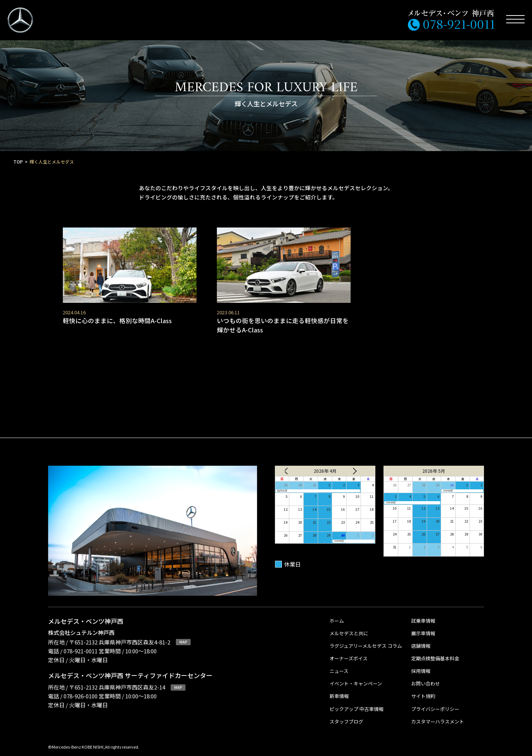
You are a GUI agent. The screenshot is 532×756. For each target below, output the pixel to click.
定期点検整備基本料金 (435, 652)
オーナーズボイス (349, 652)
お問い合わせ (426, 678)
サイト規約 (423, 690)
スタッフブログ (346, 716)
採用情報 (421, 665)
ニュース (339, 665)
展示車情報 (423, 627)
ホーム (337, 615)
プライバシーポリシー (435, 703)
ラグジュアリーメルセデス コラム (366, 640)
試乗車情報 (423, 615)
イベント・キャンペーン (356, 678)
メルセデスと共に (349, 627)
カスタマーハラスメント (438, 716)
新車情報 (339, 690)
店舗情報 (421, 640)
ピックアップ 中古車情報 (357, 703)
